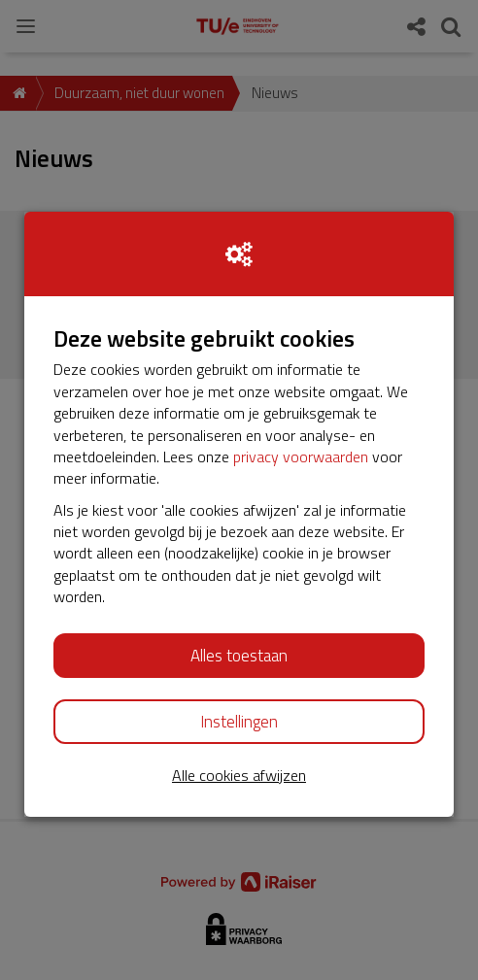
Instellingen (239, 722)
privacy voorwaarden (301, 456)
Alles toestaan (239, 656)
